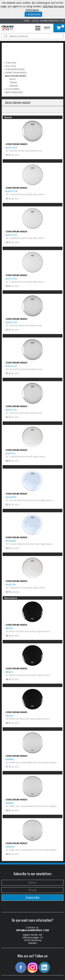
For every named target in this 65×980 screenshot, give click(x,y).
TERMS (26, 21)
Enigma (14, 86)
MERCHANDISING (14, 92)
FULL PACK (11, 66)
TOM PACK (11, 63)
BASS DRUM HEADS (16, 76)
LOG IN (35, 21)
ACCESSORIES (13, 89)
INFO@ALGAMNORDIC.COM (52, 21)
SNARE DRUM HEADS (16, 73)
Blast (13, 79)
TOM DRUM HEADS (15, 69)
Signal (13, 82)
